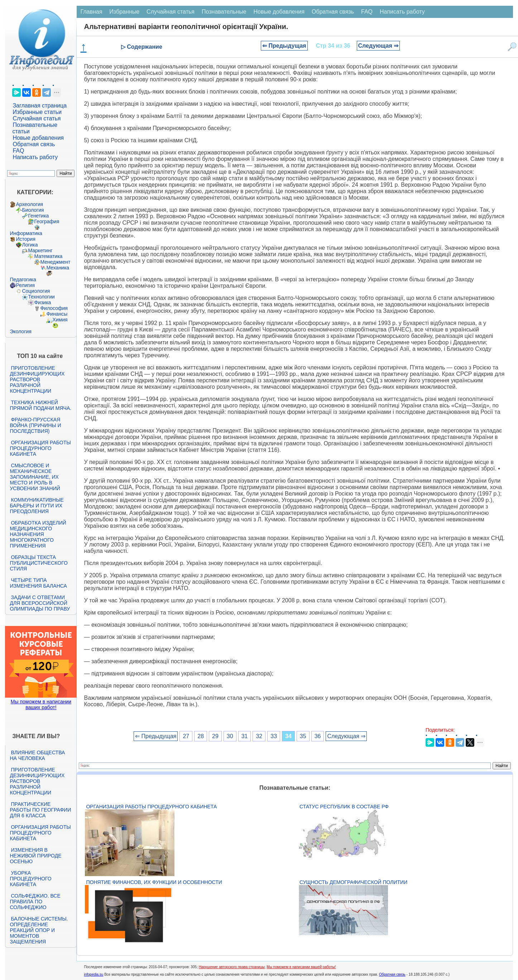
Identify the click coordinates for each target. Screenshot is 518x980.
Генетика (38, 216)
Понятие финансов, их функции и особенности (154, 882)
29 (215, 736)
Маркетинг (40, 250)
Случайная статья (37, 118)
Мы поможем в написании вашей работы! (301, 967)
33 (274, 736)
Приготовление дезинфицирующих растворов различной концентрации (37, 379)
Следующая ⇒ (378, 46)
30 (230, 736)
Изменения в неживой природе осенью (35, 856)
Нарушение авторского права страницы (232, 967)
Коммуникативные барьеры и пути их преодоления (37, 506)
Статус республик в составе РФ (344, 807)
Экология (20, 331)
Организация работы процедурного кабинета (40, 448)
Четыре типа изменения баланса (38, 583)
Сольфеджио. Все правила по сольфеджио (35, 902)
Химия (60, 320)
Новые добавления (38, 138)
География (47, 221)
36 (318, 736)
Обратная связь (34, 144)
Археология (29, 204)
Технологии (41, 297)
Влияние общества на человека (37, 755)
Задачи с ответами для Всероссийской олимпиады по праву (40, 603)
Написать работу (35, 157)
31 (245, 736)
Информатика (26, 233)
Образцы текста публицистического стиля (39, 563)
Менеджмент (55, 262)
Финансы (57, 314)
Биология (33, 210)
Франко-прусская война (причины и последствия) (35, 425)
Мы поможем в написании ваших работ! (41, 704)
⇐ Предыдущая (284, 46)
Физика (42, 302)
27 (186, 736)
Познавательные (224, 12)
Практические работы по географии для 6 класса (40, 810)
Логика (30, 245)
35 (303, 736)
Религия (25, 285)
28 (201, 736)
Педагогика (23, 279)
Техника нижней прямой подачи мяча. (40, 405)
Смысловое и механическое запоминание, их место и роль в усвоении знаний (35, 477)
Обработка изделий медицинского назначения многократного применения (38, 534)
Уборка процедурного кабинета (30, 879)
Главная (91, 12)
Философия (54, 308)
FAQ (18, 151)
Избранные (124, 12)
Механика (58, 268)
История (25, 239)
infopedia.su (93, 974)
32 (259, 736)
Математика (48, 256)
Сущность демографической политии (353, 882)
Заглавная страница (40, 106)
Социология (36, 291)
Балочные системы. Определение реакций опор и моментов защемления (39, 930)
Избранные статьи (37, 112)
